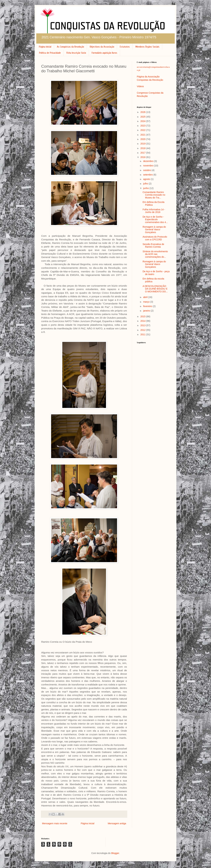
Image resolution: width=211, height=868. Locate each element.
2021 (143, 135)
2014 (143, 321)
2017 (143, 153)
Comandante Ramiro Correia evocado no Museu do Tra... (154, 195)
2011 (143, 334)
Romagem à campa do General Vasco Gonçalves (154, 230)
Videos (140, 86)
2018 (143, 148)
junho (146, 188)
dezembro (149, 161)
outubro (147, 170)
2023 (143, 126)
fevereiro (148, 306)
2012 (143, 330)
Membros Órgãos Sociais (147, 47)
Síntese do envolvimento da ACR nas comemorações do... (155, 254)
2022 (143, 130)
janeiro (147, 311)
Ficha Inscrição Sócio (76, 53)
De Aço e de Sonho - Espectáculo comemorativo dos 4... (155, 220)
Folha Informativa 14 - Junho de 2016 (154, 211)
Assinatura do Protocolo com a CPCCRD (155, 238)
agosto (147, 179)
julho (146, 184)
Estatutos (125, 47)
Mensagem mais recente (55, 823)
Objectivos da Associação (102, 47)
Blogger (115, 853)
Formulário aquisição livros (104, 53)
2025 (143, 117)
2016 (143, 157)
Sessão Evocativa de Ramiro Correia (153, 246)
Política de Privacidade (50, 53)
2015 (143, 316)
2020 (143, 139)
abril (146, 297)
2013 (143, 325)
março (147, 302)
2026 (143, 112)
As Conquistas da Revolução (70, 47)
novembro (149, 166)
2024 (143, 121)
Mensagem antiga (117, 823)
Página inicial (45, 47)
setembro (148, 175)
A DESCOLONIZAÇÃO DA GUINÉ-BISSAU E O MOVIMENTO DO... (155, 289)
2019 (143, 144)
